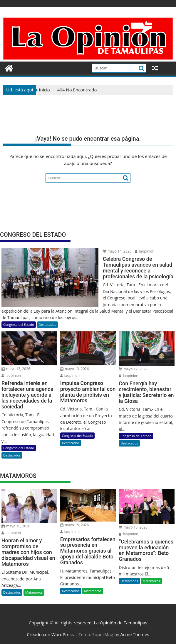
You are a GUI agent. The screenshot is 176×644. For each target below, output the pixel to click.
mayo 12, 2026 (133, 369)
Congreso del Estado (19, 324)
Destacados (47, 324)
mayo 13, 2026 (16, 369)
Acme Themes (135, 634)
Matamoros (34, 592)
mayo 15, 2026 (16, 526)
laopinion (145, 251)
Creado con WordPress (50, 634)
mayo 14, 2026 (117, 251)
